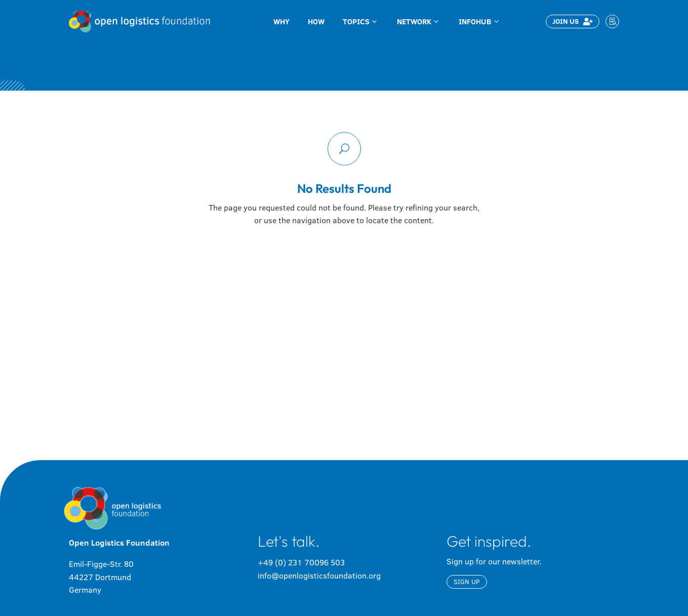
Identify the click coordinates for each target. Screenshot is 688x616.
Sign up (467, 582)
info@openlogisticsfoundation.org (319, 576)
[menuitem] (281, 22)
